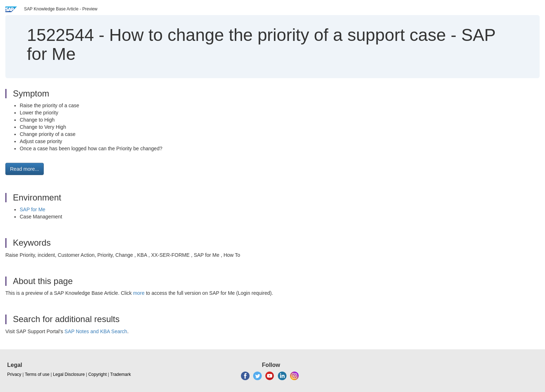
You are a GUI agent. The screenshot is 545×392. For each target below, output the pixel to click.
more (139, 293)
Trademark (120, 374)
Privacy (14, 374)
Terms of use (37, 374)
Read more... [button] (25, 169)
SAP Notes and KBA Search (96, 331)
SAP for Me (32, 209)
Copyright (97, 374)
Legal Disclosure (69, 374)
